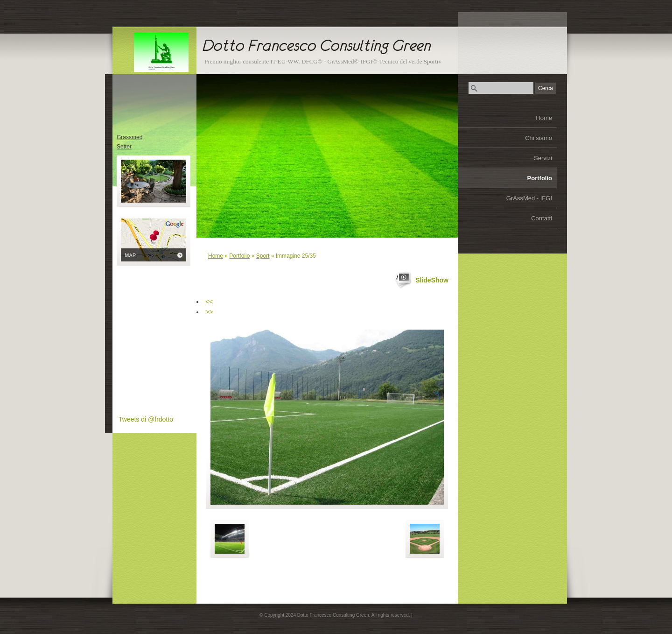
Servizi (543, 158)
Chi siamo (539, 138)
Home (544, 118)
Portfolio (540, 178)
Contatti (542, 218)
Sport (263, 256)
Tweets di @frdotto (146, 419)
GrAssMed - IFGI (529, 198)
